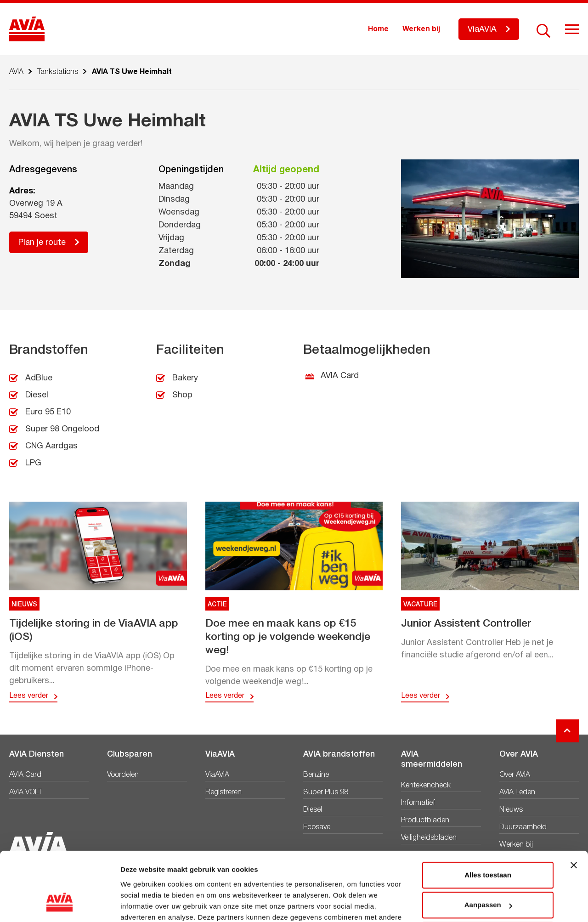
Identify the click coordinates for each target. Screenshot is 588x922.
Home (378, 29)
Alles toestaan (488, 814)
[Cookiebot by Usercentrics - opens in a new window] (59, 904)
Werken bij (421, 29)
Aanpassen (488, 844)
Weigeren (488, 874)
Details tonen (142, 904)
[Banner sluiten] (574, 804)
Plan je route (42, 243)
